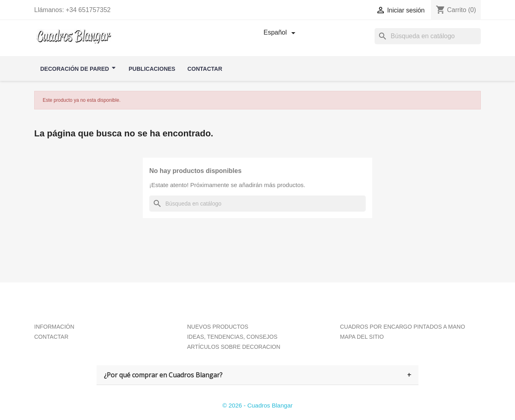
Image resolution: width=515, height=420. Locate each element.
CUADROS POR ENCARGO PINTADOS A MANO (403, 327)
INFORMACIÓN (54, 327)
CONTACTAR (51, 337)
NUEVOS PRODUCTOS (218, 327)
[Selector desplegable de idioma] (281, 33)
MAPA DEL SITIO (362, 337)
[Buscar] (257, 204)
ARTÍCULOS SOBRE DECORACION (234, 347)
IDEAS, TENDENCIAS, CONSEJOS (232, 337)
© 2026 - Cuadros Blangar (258, 405)
